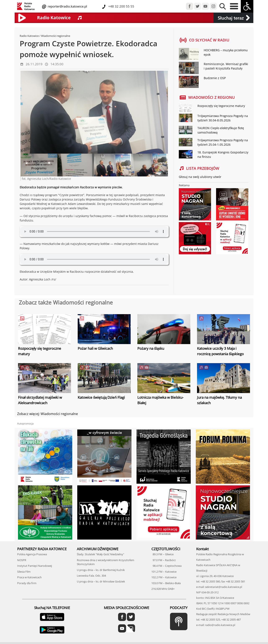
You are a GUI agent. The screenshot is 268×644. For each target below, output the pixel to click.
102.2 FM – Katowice (164, 577)
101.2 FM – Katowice (164, 572)
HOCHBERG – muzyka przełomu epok (226, 52)
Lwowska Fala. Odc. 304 (91, 576)
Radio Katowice (29, 36)
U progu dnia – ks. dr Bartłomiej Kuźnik (101, 570)
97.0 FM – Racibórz (164, 560)
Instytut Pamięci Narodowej (35, 566)
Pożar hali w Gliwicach (95, 348)
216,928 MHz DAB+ (163, 589)
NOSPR (22, 560)
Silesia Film (24, 572)
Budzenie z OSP (215, 78)
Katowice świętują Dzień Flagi (101, 397)
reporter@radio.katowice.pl (67, 6)
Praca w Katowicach (29, 577)
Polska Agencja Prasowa (32, 554)
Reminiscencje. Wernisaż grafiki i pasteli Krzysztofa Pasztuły (226, 66)
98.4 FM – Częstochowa (166, 566)
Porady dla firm (27, 583)
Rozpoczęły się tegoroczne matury (221, 106)
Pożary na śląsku (151, 348)
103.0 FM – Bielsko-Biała (166, 583)
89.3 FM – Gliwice (162, 554)
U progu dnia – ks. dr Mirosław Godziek (101, 581)
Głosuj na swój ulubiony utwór (200, 177)
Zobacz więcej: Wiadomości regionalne (48, 414)
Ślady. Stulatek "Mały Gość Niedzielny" (100, 554)
